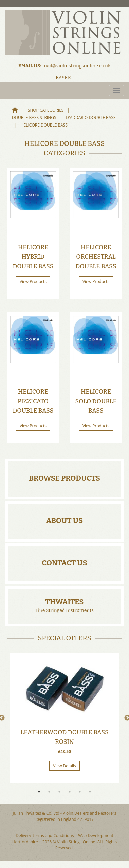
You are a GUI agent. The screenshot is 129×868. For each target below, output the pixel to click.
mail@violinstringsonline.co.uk (76, 66)
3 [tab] (59, 792)
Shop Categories (46, 110)
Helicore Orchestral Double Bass (96, 257)
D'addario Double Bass (91, 118)
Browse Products (64, 478)
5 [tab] (80, 792)
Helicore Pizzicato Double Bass (33, 401)
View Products (33, 281)
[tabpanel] (64, 718)
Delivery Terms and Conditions (45, 836)
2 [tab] (49, 792)
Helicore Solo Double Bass (96, 401)
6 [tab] (90, 792)
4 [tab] (70, 792)
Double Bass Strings (34, 118)
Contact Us (64, 563)
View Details (64, 766)
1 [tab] (39, 792)
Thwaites (64, 602)
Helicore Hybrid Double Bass (33, 257)
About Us (65, 520)
